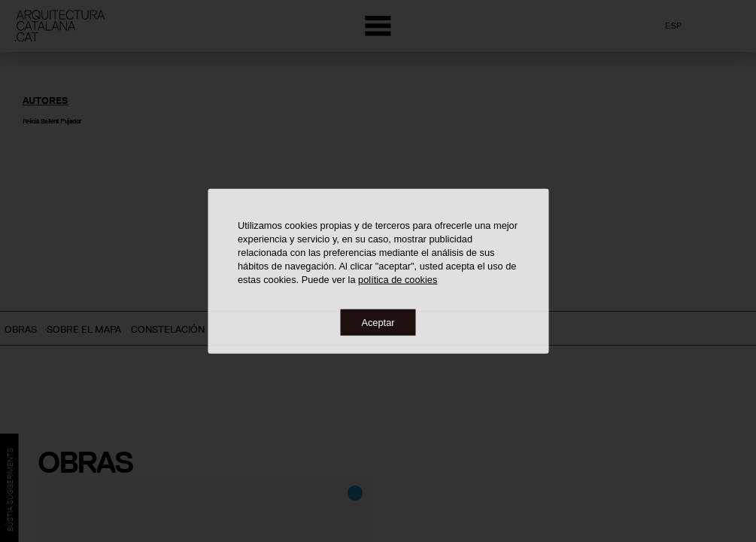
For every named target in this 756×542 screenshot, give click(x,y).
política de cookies (398, 279)
